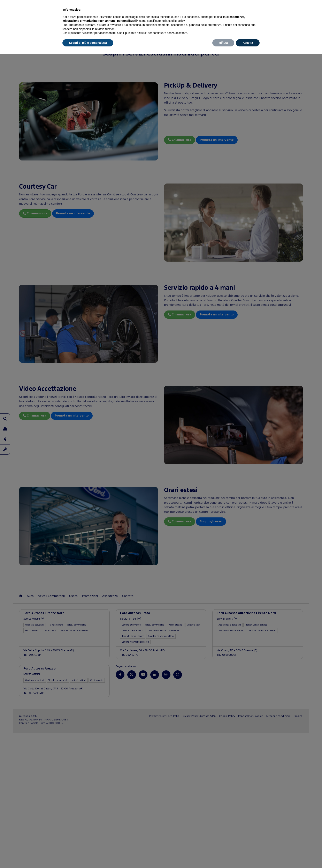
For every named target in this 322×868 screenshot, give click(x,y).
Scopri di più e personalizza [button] (88, 43)
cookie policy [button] (177, 21)
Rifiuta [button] (223, 43)
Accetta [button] (248, 43)
